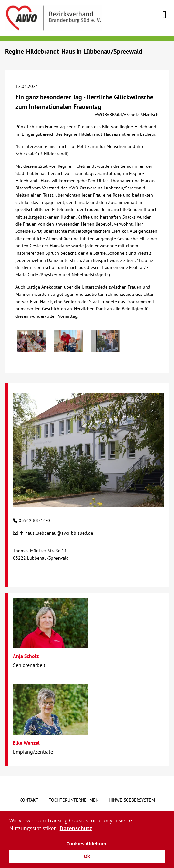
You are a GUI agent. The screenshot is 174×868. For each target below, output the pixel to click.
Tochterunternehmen (74, 800)
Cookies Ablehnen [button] (87, 844)
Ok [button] (87, 856)
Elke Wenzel (26, 743)
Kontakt (29, 800)
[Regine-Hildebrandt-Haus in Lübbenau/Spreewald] (88, 503)
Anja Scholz (26, 656)
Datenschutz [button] (76, 828)
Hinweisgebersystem (132, 800)
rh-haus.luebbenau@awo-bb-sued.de (56, 533)
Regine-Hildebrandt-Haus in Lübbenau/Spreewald (74, 51)
